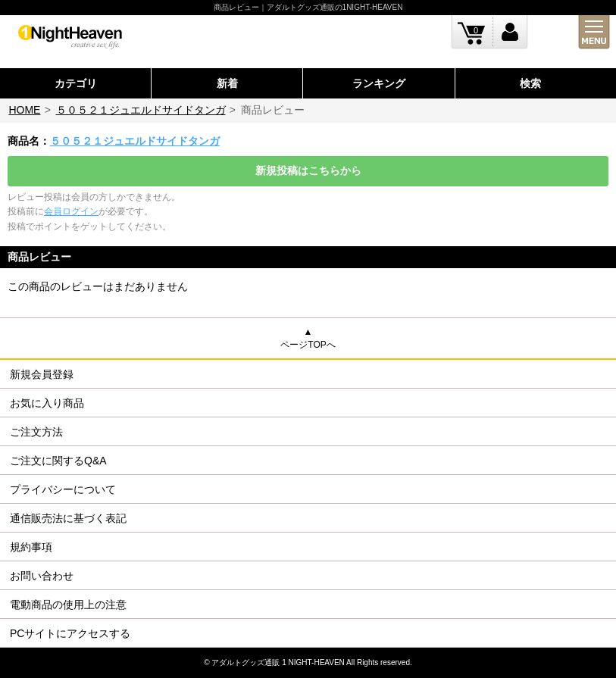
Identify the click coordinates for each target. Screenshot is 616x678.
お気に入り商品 (47, 403)
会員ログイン (71, 211)
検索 (530, 83)
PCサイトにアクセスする (70, 633)
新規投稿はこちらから (308, 170)
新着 (227, 83)
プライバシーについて (63, 489)
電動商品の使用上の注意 (68, 605)
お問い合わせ (42, 576)
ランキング (379, 83)
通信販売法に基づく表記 (68, 518)
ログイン (510, 32)
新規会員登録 (42, 374)
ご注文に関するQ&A (58, 461)
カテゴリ (76, 83)
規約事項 (31, 547)
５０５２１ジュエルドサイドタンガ (141, 110)
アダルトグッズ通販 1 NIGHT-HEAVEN (278, 662)
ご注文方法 (36, 432)
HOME (24, 110)
